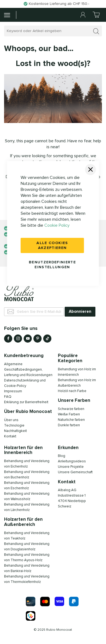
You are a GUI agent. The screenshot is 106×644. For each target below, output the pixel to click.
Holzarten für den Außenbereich (23, 522)
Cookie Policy (57, 225)
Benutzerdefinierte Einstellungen (52, 265)
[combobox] (53, 31)
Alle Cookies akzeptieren (52, 245)
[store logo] (29, 15)
